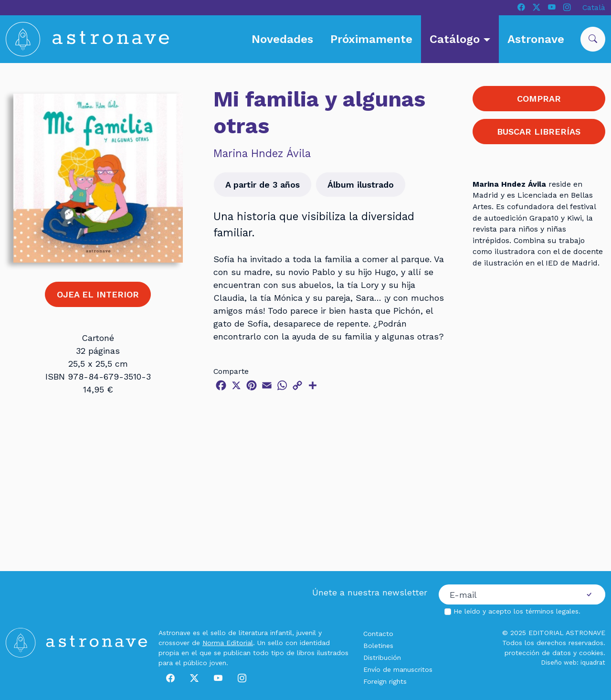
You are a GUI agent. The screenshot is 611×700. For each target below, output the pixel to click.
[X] (537, 8)
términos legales (552, 611)
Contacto (378, 634)
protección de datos (538, 653)
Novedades (282, 39)
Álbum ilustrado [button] (361, 185)
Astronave (536, 39)
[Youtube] (552, 8)
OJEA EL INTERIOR (98, 294)
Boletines (378, 646)
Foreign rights (385, 681)
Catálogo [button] (456, 39)
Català (594, 7)
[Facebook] (521, 8)
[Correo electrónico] (506, 594)
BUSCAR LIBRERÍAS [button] (539, 132)
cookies (591, 653)
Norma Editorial (228, 643)
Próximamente (371, 39)
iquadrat (593, 663)
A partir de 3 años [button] (263, 185)
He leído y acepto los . (517, 611)
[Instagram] (567, 8)
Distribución (382, 658)
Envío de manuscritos (398, 669)
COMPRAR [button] (539, 99)
